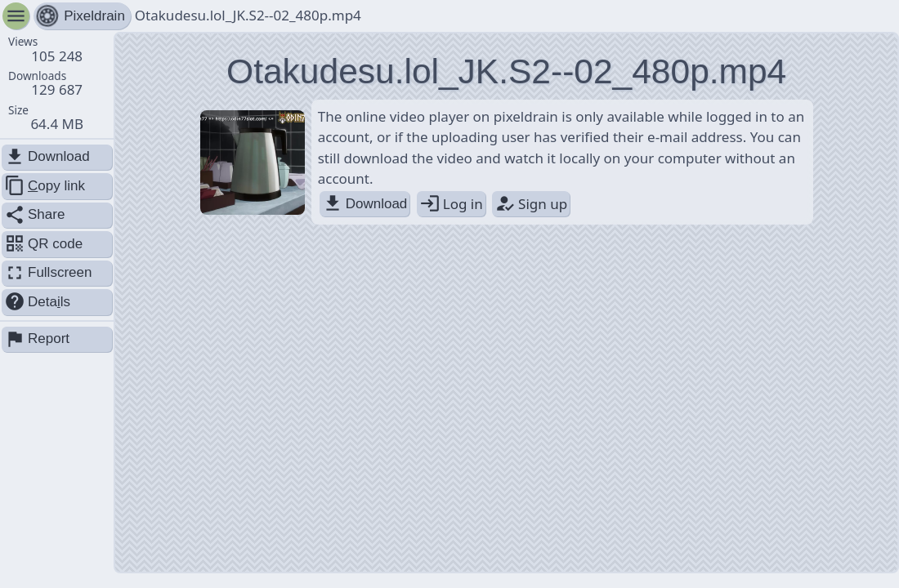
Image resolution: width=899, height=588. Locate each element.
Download (365, 204)
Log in (451, 204)
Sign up (531, 204)
